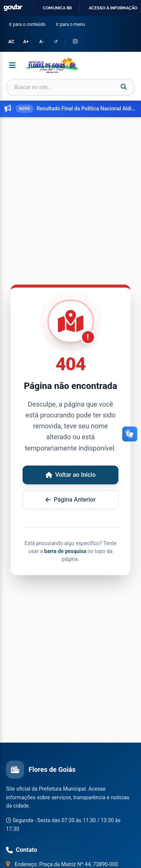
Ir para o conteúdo (29, 24)
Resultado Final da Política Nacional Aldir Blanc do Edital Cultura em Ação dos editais (86, 108)
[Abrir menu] (12, 65)
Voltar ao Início (71, 475)
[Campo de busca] (70, 87)
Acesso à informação (113, 8)
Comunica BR (57, 8)
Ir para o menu (72, 24)
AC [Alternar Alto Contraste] (11, 42)
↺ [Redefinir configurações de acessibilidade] (56, 42)
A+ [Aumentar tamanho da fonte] (26, 42)
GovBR (13, 8)
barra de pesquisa (65, 551)
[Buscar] (124, 87)
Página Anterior (70, 500)
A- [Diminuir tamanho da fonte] (41, 42)
